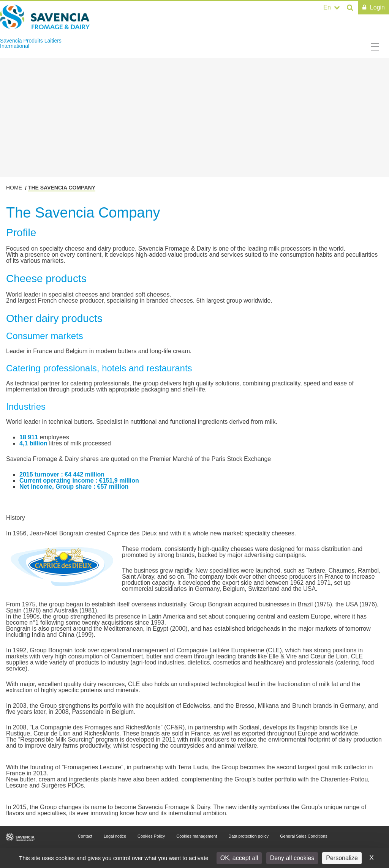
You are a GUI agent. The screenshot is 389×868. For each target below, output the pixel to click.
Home (14, 188)
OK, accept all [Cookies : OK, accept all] (239, 858)
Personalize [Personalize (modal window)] (342, 858)
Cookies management (197, 836)
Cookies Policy (151, 836)
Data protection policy (248, 836)
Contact (85, 836)
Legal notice (115, 836)
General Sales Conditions (304, 836)
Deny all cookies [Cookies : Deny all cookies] (292, 858)
